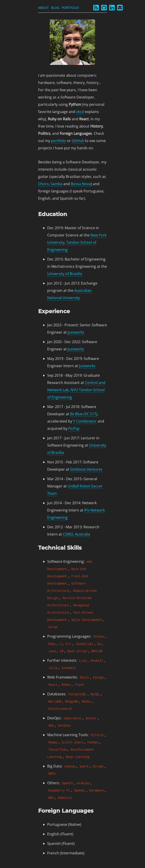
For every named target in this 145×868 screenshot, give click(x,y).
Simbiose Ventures (86, 469)
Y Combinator (85, 421)
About (43, 8)
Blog (55, 8)
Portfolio (70, 8)
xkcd (80, 112)
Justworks (76, 332)
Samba (57, 184)
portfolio (59, 141)
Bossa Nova (81, 184)
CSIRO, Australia (76, 534)
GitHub (78, 141)
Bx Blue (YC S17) (84, 414)
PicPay (74, 428)
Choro (43, 184)
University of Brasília (65, 274)
